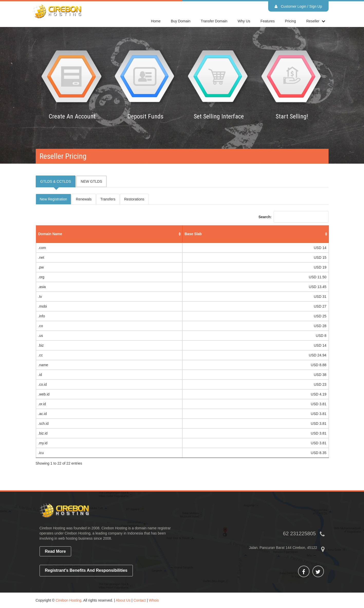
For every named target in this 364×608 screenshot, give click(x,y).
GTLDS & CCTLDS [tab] (56, 181)
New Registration (54, 199)
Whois (154, 600)
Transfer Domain (214, 21)
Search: (293, 217)
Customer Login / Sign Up (298, 6)
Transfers (108, 199)
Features (268, 21)
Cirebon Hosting (69, 600)
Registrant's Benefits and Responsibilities (86, 570)
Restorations (134, 199)
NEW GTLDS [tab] (91, 181)
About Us (123, 600)
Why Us (244, 21)
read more (55, 551)
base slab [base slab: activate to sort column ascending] (193, 234)
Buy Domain (181, 21)
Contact (140, 600)
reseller (313, 21)
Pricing (290, 21)
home (156, 21)
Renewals (84, 199)
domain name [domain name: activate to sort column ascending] (50, 234)
